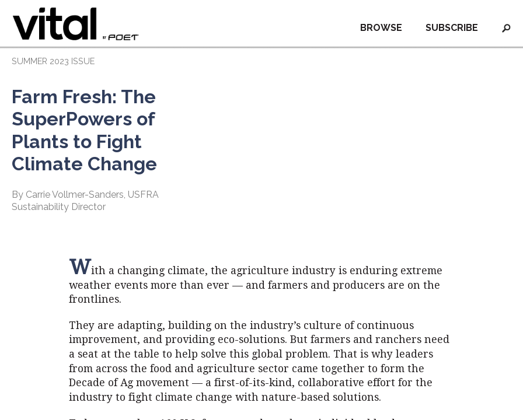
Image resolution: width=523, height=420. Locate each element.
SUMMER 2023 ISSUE (53, 61)
